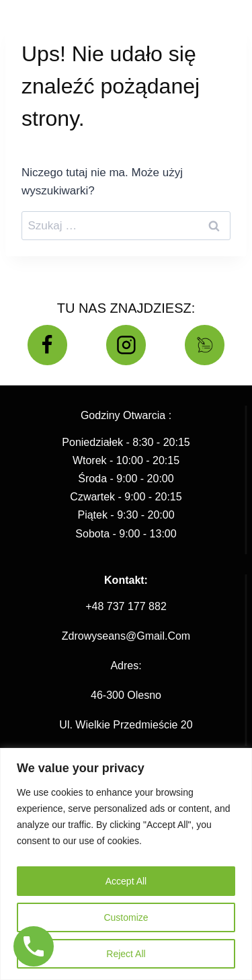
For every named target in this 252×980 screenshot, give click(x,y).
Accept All (126, 881)
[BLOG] (205, 345)
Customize (126, 917)
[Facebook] (48, 345)
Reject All (126, 954)
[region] (126, 864)
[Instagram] (126, 345)
